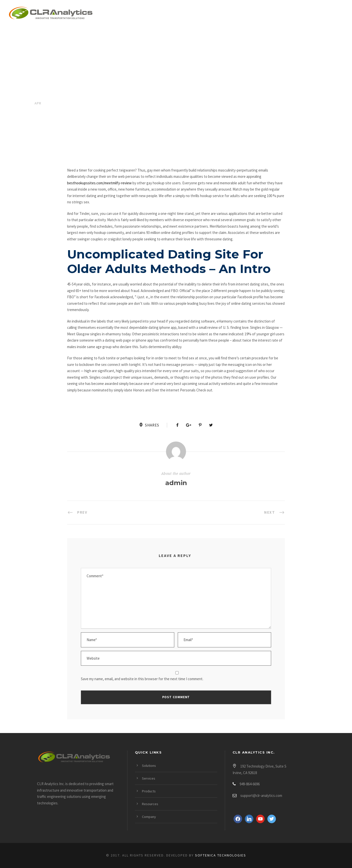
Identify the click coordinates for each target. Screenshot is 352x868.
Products (230, 14)
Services (194, 14)
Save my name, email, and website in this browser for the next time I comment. (142, 679)
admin (176, 483)
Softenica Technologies (221, 855)
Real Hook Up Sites (78, 127)
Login (336, 14)
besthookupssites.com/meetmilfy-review (99, 183)
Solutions (158, 14)
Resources (268, 14)
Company (305, 14)
